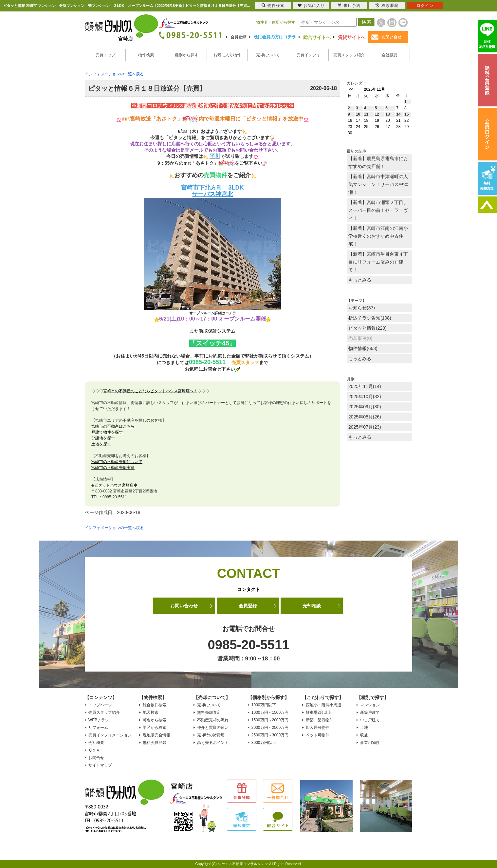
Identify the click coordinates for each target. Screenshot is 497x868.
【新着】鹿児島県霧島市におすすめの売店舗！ (378, 162)
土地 (364, 728)
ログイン (425, 6)
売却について (268, 55)
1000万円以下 (264, 705)
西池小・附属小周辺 (323, 705)
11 (366, 114)
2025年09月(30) (365, 407)
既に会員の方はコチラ (275, 37)
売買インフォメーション (110, 735)
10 (358, 114)
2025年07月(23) (365, 427)
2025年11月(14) (365, 386)
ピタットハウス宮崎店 (114, 485)
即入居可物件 (318, 728)
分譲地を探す (103, 438)
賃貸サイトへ (352, 37)
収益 (364, 735)
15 (406, 114)
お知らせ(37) (362, 308)
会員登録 (238, 37)
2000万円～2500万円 (270, 728)
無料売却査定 (209, 712)
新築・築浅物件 (320, 720)
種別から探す (187, 55)
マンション (370, 705)
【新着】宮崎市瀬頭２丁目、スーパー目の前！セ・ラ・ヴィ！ (378, 210)
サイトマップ (100, 765)
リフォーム (98, 728)
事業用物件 (370, 743)
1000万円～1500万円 (270, 712)
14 (398, 114)
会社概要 (390, 55)
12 (377, 114)
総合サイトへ (317, 37)
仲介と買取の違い (213, 728)
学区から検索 (155, 728)
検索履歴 (387, 6)
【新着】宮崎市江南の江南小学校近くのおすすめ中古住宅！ (378, 236)
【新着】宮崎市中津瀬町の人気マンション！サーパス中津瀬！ (378, 184)
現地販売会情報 (156, 735)
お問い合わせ (184, 606)
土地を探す (101, 444)
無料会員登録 (155, 743)
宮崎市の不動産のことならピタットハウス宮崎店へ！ (150, 391)
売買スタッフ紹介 (349, 55)
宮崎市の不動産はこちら (113, 426)
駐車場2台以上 (319, 712)
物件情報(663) (363, 348)
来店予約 (349, 6)
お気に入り (311, 6)
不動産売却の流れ (213, 720)
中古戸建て (370, 720)
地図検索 (151, 712)
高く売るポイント (213, 743)
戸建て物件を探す (107, 432)
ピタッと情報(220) (368, 328)
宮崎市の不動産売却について (117, 462)
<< (351, 89)
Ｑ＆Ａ (94, 750)
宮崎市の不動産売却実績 (113, 468)
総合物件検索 (155, 705)
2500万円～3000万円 (270, 735)
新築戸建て (370, 712)
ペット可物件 (318, 735)
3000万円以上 (264, 743)
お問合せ (96, 758)
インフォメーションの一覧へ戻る (114, 74)
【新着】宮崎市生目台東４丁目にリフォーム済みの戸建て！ (378, 262)
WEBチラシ (99, 720)
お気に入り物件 (227, 55)
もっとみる (360, 280)
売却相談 (312, 606)
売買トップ (105, 55)
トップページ (100, 705)
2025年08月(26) (365, 417)
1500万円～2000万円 (270, 720)
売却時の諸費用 (211, 735)
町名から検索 (155, 720)
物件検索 (146, 55)
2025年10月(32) (365, 397)
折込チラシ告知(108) (370, 318)
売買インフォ (308, 55)
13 (387, 114)
